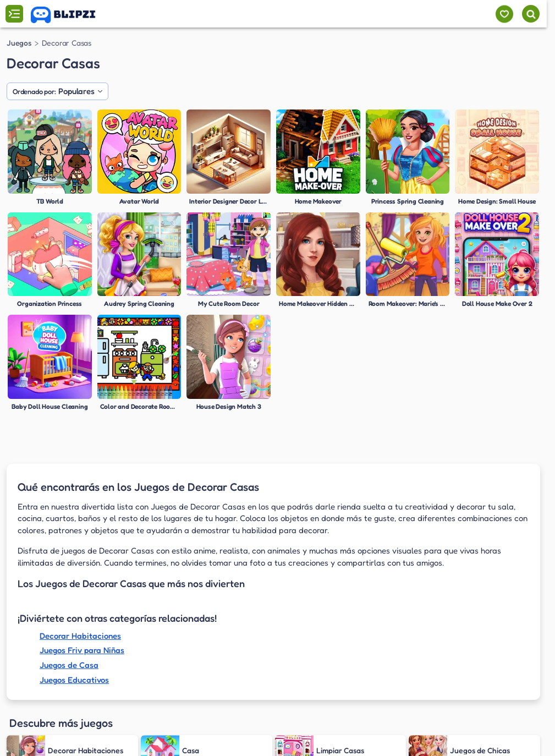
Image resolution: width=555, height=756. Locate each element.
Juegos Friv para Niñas (82, 650)
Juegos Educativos (74, 680)
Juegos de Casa (69, 665)
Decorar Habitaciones (80, 635)
